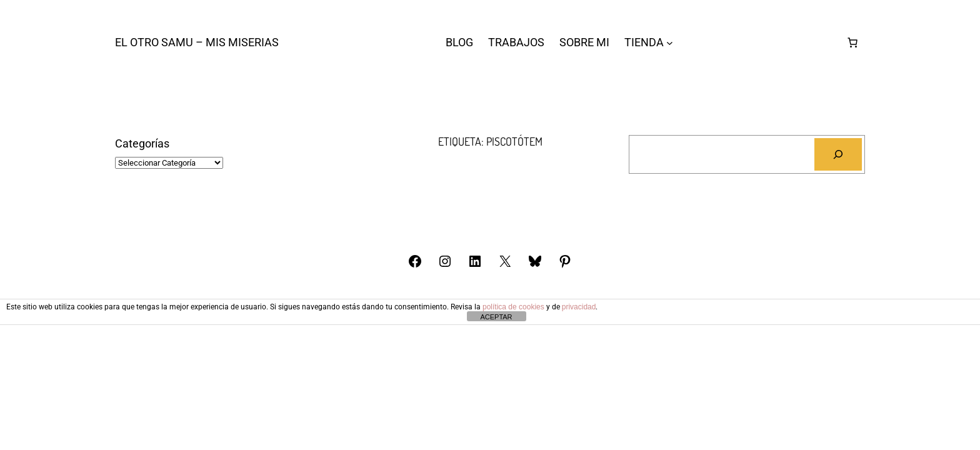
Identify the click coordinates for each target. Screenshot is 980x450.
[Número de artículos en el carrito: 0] (852, 42)
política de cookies (513, 307)
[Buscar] (838, 154)
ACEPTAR (496, 317)
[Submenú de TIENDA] (670, 43)
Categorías (142, 143)
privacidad (579, 307)
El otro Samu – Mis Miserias (197, 42)
